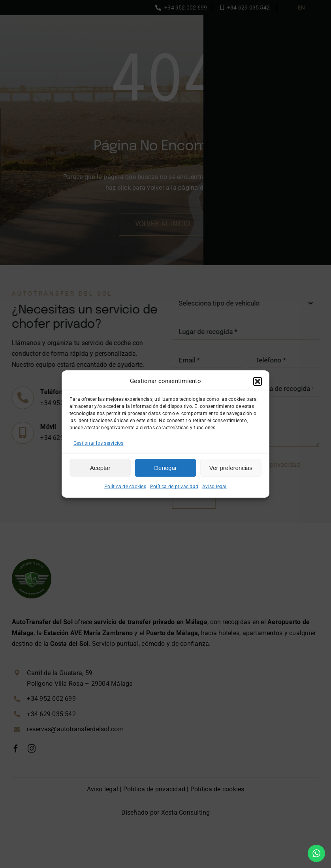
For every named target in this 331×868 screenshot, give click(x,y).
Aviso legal (214, 487)
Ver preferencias (231, 468)
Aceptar (100, 468)
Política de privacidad (174, 487)
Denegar (165, 468)
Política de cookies (125, 487)
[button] (258, 381)
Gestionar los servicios (99, 443)
